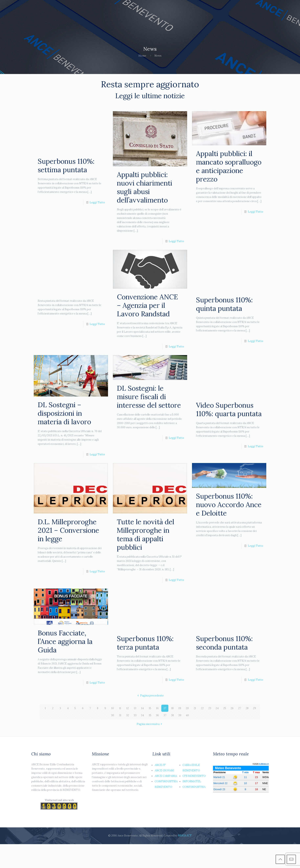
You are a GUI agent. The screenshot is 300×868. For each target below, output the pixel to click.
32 (128, 715)
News (158, 56)
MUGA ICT (185, 836)
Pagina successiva (150, 724)
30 (113, 715)
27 (240, 708)
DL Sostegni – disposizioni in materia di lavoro (64, 413)
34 (142, 715)
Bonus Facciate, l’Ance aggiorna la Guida (65, 641)
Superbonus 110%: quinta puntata (224, 304)
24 (217, 708)
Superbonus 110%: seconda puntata (224, 643)
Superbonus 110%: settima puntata (66, 165)
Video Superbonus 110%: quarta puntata (229, 409)
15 (150, 708)
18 (172, 708)
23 (210, 708)
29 (254, 708)
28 (247, 708)
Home (142, 56)
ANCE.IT (160, 765)
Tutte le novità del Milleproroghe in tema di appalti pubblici (146, 534)
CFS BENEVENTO (194, 776)
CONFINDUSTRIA (194, 787)
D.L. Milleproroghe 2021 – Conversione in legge (68, 530)
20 (187, 708)
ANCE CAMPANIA (166, 776)
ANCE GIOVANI (164, 770)
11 (120, 708)
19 (180, 708)
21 (195, 708)
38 (172, 715)
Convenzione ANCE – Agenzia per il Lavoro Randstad (147, 305)
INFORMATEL (192, 781)
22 (202, 708)
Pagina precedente (150, 696)
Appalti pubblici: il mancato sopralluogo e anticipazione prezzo (229, 166)
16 (157, 708)
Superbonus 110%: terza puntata (145, 643)
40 (187, 715)
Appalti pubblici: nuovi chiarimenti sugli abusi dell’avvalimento (145, 187)
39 (180, 715)
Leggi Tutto (97, 202)
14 (142, 708)
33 (135, 715)
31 (120, 715)
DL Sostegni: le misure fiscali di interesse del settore (149, 397)
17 (165, 708)
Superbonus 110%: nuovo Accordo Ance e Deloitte (229, 505)
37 (165, 715)
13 (135, 708)
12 (128, 708)
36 (157, 715)
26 (232, 708)
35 (150, 715)
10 (113, 708)
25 (225, 708)
